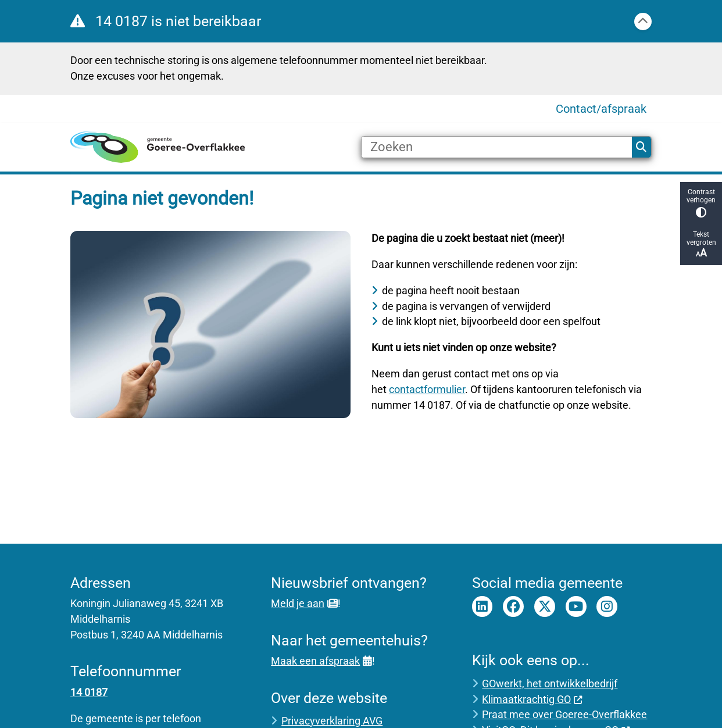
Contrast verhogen (701, 203)
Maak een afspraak (321, 661)
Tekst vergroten (701, 245)
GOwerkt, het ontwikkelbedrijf (550, 684)
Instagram (607, 606)
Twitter (545, 606)
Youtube (576, 606)
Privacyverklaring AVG (332, 721)
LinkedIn (482, 606)
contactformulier (427, 389)
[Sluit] (643, 22)
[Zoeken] (497, 147)
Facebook (513, 606)
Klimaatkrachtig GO (532, 699)
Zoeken (641, 147)
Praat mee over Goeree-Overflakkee (564, 714)
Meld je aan (304, 603)
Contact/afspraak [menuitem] (601, 109)
